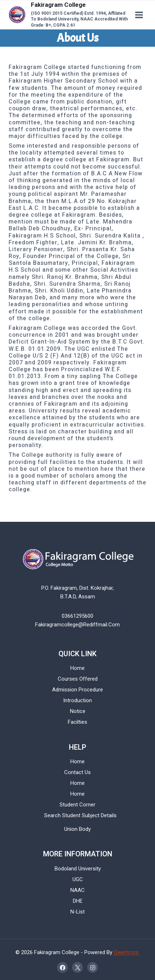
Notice (78, 711)
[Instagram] (93, 967)
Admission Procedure (77, 690)
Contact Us (77, 772)
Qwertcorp (127, 952)
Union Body (77, 829)
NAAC (77, 890)
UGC (78, 879)
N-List (77, 912)
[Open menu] (139, 15)
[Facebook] (62, 967)
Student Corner (77, 805)
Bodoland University (78, 869)
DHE (78, 901)
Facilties (77, 722)
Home (77, 668)
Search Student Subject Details (80, 815)
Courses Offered (78, 679)
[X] (77, 967)
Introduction (77, 700)
